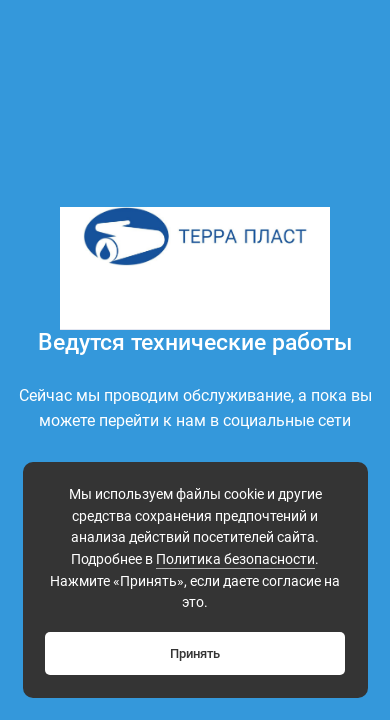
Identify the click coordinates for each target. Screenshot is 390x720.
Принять (195, 653)
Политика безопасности (235, 559)
